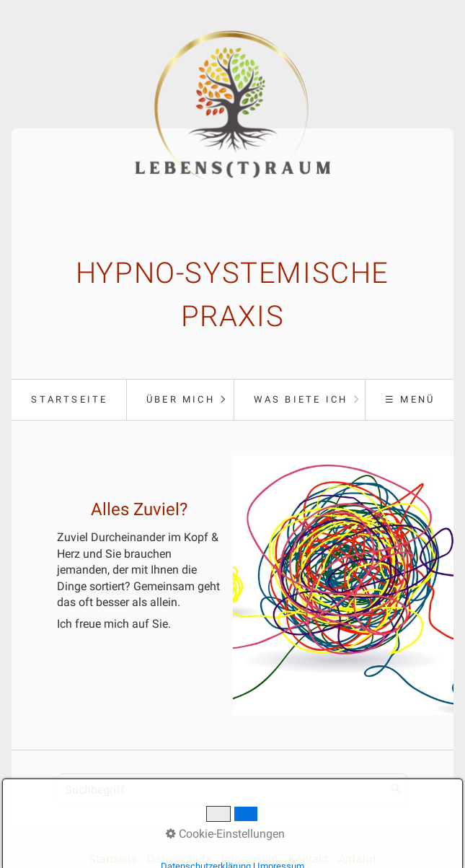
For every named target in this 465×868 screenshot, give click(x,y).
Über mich (181, 399)
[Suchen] (397, 789)
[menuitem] (69, 400)
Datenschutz (179, 859)
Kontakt (308, 859)
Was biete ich (301, 399)
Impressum (250, 859)
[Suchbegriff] (232, 789)
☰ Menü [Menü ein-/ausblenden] (410, 399)
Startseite (69, 399)
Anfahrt (357, 859)
